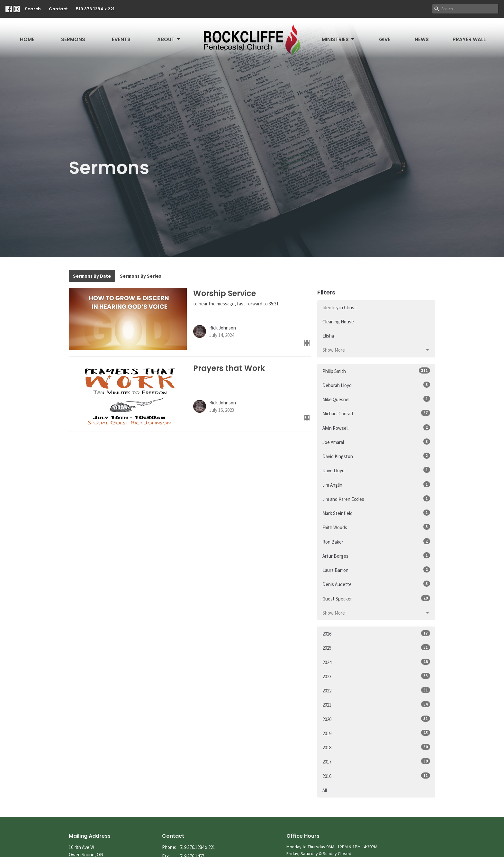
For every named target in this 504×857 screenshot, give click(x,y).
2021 (376, 704)
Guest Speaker (376, 598)
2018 (376, 747)
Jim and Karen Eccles (376, 499)
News (422, 39)
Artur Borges (376, 556)
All (325, 790)
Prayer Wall (469, 39)
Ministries (338, 39)
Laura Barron (376, 570)
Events (121, 39)
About (169, 39)
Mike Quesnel (376, 399)
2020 (376, 719)
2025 (376, 648)
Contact (58, 9)
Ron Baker (376, 541)
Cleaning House (338, 322)
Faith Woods (376, 527)
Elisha (328, 336)
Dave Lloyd (376, 470)
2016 (376, 776)
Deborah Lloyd (376, 385)
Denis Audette (376, 584)
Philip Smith (376, 371)
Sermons (73, 39)
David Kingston (376, 456)
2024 (376, 662)
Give (385, 39)
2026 (376, 633)
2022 (376, 690)
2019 (376, 733)
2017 (376, 761)
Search (33, 9)
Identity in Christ (339, 307)
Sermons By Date (92, 276)
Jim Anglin (376, 485)
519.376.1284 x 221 (95, 9)
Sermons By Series (140, 276)
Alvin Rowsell (376, 428)
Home (27, 39)
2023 (376, 676)
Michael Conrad (376, 413)
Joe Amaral (376, 442)
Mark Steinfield (376, 513)
